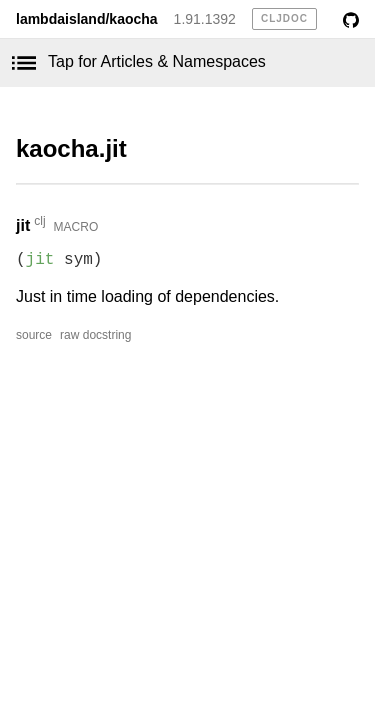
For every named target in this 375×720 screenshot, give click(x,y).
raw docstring (95, 335)
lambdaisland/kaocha (87, 19)
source (34, 335)
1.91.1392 (205, 19)
